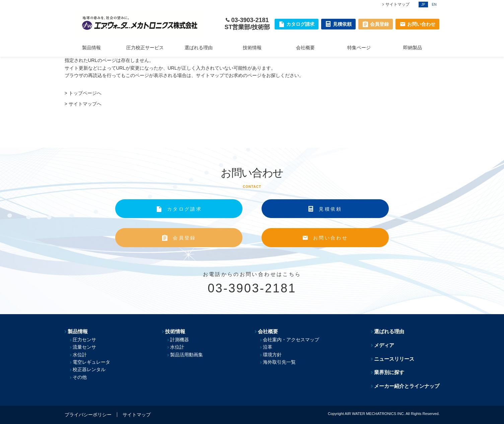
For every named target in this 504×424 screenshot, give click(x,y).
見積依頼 (330, 209)
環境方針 (272, 355)
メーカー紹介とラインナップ (407, 386)
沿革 (268, 347)
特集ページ (359, 48)
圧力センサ (84, 340)
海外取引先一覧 (279, 362)
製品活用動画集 (187, 355)
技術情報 (252, 48)
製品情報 (91, 48)
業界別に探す (389, 372)
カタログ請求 (185, 209)
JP (423, 5)
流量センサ (84, 347)
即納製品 (413, 48)
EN (434, 5)
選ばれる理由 (199, 48)
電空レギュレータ (91, 362)
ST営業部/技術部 (247, 27)
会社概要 (305, 48)
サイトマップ (398, 4)
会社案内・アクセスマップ (291, 340)
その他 (80, 377)
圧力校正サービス (145, 48)
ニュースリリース (394, 359)
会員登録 (184, 238)
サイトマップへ (85, 104)
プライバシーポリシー (88, 415)
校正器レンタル (89, 369)
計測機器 (179, 340)
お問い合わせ (331, 238)
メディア (384, 345)
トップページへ (85, 93)
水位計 (80, 355)
